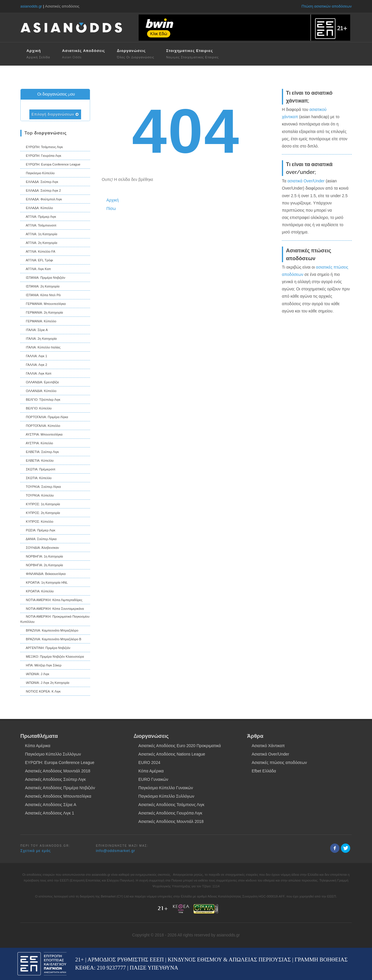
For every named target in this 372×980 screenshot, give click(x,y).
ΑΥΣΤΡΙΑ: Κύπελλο (37, 444)
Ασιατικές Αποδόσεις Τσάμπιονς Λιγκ (171, 805)
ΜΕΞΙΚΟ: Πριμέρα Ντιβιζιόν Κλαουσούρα (52, 657)
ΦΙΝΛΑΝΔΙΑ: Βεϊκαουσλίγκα (43, 574)
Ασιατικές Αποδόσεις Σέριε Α (51, 805)
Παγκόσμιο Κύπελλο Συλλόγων (53, 754)
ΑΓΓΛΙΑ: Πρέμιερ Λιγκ (38, 217)
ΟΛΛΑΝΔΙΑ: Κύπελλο (38, 391)
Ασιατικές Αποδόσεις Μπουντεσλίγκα (58, 796)
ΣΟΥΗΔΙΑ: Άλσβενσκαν (40, 548)
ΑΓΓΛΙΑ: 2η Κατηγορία (39, 243)
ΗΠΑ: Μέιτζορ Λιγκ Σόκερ (41, 666)
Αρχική (113, 200)
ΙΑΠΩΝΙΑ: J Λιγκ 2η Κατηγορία (45, 683)
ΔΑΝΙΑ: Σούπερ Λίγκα (39, 540)
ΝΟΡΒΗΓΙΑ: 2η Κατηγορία (42, 566)
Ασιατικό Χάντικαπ (268, 746)
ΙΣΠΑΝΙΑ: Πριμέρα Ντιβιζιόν (43, 278)
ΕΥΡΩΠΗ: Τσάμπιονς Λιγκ (42, 148)
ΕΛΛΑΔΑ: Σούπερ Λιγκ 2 (41, 191)
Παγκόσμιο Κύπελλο (37, 174)
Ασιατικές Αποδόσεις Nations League (172, 754)
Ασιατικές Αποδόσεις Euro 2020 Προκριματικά (180, 746)
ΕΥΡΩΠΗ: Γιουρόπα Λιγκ (41, 156)
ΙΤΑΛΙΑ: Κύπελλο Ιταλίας (40, 348)
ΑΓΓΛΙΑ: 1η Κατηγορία (39, 235)
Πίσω (111, 208)
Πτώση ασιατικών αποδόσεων (327, 6)
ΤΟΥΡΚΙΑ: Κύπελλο (37, 496)
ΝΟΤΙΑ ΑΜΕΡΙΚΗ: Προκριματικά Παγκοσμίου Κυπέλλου (55, 619)
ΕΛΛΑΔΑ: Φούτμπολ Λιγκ (41, 200)
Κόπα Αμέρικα (38, 746)
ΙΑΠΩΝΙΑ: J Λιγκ (35, 675)
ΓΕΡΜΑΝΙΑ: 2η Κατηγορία (42, 313)
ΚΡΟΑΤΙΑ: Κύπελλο (37, 592)
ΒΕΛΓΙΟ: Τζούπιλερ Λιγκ (40, 400)
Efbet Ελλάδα (264, 771)
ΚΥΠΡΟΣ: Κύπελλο (37, 522)
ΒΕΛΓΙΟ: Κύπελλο (36, 409)
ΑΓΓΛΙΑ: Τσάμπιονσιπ (38, 226)
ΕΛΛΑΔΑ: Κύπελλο (37, 208)
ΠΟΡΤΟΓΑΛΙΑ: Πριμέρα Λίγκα (44, 418)
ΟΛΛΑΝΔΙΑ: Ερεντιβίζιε (40, 383)
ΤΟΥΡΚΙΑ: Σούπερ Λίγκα (41, 487)
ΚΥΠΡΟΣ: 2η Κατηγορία (40, 513)
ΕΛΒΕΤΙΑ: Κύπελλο (37, 461)
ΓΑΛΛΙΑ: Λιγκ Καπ (36, 374)
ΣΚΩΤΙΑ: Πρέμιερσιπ (38, 470)
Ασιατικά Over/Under (270, 754)
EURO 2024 (149, 763)
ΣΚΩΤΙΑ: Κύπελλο (36, 479)
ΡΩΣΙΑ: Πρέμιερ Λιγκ (38, 531)
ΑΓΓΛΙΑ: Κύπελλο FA (38, 252)
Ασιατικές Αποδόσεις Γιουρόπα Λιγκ (170, 813)
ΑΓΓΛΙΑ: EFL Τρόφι (37, 261)
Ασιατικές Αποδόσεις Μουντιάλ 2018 (58, 771)
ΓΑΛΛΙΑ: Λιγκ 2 (34, 365)
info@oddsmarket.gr (116, 851)
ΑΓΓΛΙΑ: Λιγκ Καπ (36, 269)
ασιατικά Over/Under (306, 181)
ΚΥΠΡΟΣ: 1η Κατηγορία (40, 505)
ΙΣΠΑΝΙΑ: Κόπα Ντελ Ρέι (41, 296)
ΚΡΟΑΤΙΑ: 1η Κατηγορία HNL (44, 583)
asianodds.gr (31, 6)
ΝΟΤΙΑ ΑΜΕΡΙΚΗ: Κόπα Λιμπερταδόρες (51, 600)
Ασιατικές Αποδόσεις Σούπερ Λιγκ (55, 779)
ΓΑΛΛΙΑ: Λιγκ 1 (34, 357)
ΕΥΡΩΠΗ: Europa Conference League (50, 165)
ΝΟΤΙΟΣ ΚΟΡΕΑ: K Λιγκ (41, 692)
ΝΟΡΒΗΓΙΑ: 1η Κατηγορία (42, 557)
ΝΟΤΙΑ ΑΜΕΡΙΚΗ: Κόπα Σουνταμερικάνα (52, 609)
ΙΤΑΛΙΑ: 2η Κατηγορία (39, 339)
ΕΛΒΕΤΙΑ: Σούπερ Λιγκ (40, 452)
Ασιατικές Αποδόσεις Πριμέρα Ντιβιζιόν (60, 788)
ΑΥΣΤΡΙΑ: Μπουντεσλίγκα (41, 435)
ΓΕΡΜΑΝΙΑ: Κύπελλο (38, 322)
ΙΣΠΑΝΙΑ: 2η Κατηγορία (40, 287)
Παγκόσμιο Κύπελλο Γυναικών (166, 788)
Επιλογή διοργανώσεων (55, 114)
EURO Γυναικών (153, 779)
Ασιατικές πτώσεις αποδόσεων (279, 763)
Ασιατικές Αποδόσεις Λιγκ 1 (50, 813)
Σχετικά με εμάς (36, 851)
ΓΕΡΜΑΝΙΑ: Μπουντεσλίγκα (43, 304)
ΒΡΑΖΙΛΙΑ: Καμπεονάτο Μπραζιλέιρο (49, 631)
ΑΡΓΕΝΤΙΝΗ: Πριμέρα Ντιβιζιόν (45, 648)
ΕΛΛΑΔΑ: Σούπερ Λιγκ (39, 182)
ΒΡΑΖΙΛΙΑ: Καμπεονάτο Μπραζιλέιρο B (51, 640)
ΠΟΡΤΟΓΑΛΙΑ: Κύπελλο (40, 426)
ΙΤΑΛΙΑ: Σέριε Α (34, 330)
